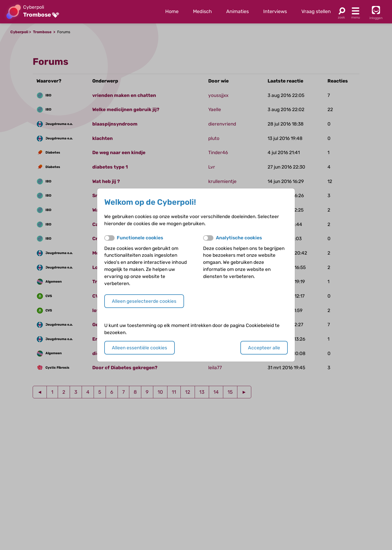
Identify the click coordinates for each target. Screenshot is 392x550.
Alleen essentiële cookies (140, 348)
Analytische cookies (239, 238)
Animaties (238, 11)
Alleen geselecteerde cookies (144, 301)
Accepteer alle (264, 348)
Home (172, 11)
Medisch (202, 11)
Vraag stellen (316, 11)
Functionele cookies (140, 238)
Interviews (275, 11)
